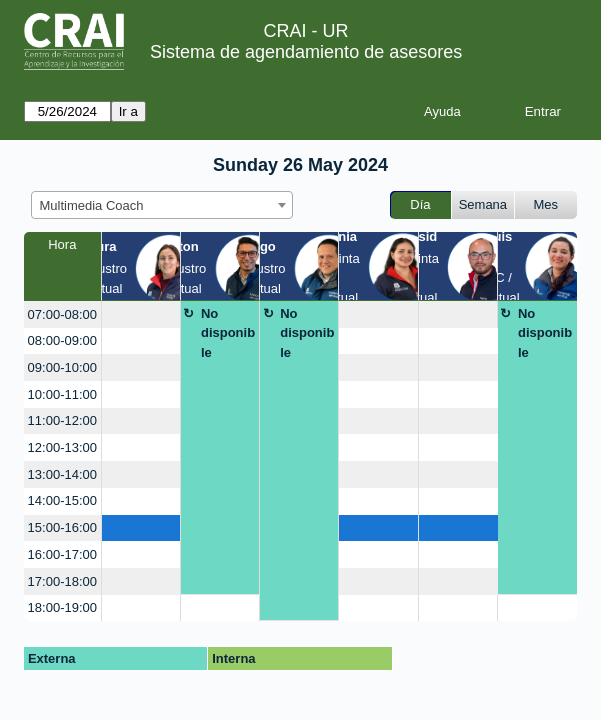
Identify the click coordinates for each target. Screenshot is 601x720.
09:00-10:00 (62, 367)
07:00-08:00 (62, 314)
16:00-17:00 (62, 554)
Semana (483, 204)
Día (420, 204)
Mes (546, 204)
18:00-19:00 (62, 607)
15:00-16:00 (62, 527)
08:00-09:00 (62, 340)
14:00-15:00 (62, 500)
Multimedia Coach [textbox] (92, 205)
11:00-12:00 (62, 420)
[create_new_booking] (141, 314)
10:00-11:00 (62, 394)
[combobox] (162, 205)
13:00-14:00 (62, 474)
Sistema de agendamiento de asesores (306, 52)
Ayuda (442, 111)
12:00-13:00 (62, 447)
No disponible (228, 333)
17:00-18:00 (62, 581)
